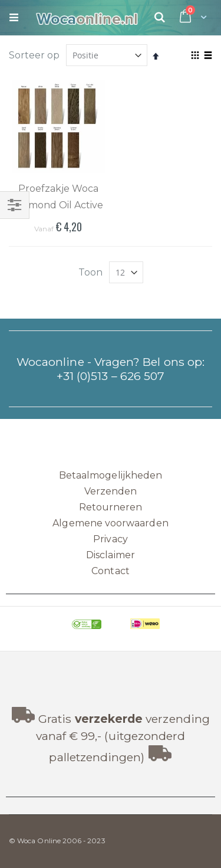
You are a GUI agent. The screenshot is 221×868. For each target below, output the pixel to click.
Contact (110, 571)
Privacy (110, 539)
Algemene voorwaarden (110, 523)
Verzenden (111, 491)
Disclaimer (111, 555)
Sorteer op (34, 55)
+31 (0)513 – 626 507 (111, 376)
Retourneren (111, 507)
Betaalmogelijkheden (111, 475)
